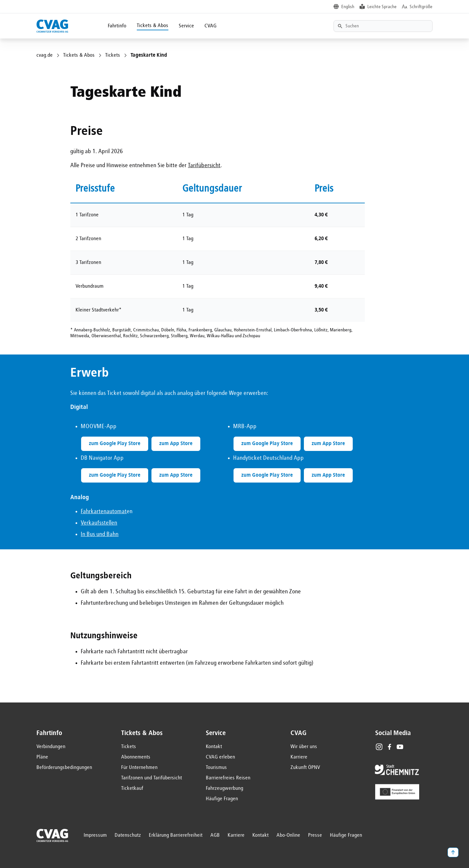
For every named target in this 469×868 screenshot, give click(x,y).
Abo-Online (288, 835)
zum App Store (176, 444)
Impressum (95, 835)
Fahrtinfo (117, 26)
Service (186, 26)
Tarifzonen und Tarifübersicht (152, 778)
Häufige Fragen (222, 799)
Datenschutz (128, 835)
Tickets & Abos (153, 26)
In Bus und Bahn (100, 534)
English (348, 7)
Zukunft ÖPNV (305, 768)
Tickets (113, 55)
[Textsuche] (383, 26)
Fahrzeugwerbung (225, 788)
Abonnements (136, 757)
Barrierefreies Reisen (228, 778)
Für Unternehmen (139, 768)
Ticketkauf (132, 788)
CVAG (211, 26)
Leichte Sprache (382, 7)
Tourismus (216, 768)
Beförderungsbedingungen (64, 768)
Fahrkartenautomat (104, 512)
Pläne (42, 757)
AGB (215, 835)
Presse (315, 835)
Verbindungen (51, 747)
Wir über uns (304, 747)
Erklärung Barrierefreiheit (176, 835)
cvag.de (45, 55)
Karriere (299, 757)
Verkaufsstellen (99, 523)
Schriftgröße (421, 7)
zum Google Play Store (115, 444)
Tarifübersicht (204, 166)
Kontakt (214, 747)
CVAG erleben (220, 757)
